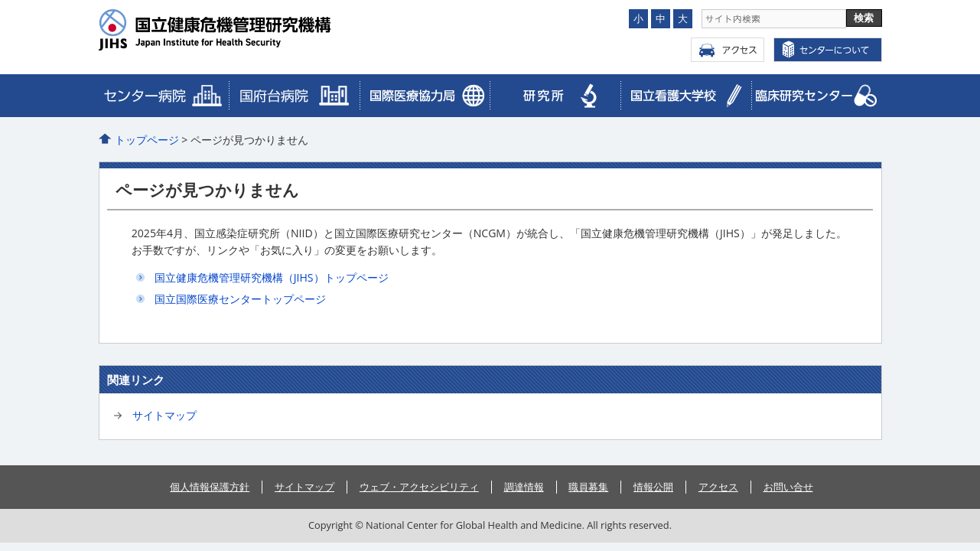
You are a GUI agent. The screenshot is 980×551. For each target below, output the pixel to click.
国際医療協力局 (294, 96)
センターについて (828, 50)
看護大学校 (686, 96)
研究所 (555, 96)
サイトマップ (164, 415)
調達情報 (524, 487)
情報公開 (653, 487)
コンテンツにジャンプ (0, 0)
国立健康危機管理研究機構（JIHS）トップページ (272, 277)
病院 (164, 96)
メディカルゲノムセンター (817, 96)
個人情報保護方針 (210, 487)
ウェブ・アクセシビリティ (419, 487)
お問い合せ (788, 487)
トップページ (147, 140)
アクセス (728, 50)
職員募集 (588, 487)
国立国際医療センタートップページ (240, 299)
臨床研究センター (425, 96)
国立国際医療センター (246, 30)
